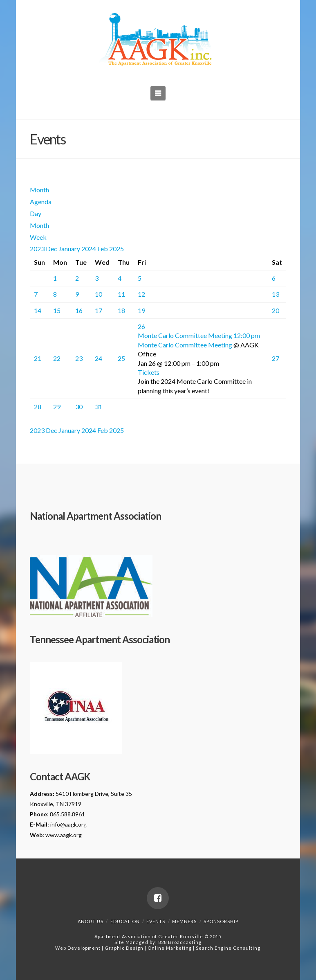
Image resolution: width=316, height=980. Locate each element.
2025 (117, 249)
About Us (91, 921)
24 (99, 358)
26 (141, 326)
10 (99, 294)
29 (57, 407)
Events (156, 921)
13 (276, 294)
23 (79, 358)
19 (141, 310)
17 (99, 310)
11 (121, 294)
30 (79, 407)
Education (125, 921)
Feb (103, 249)
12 (141, 294)
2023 (38, 249)
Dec (52, 249)
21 (38, 358)
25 (121, 358)
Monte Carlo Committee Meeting (185, 345)
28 (38, 407)
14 (38, 310)
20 (276, 310)
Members (184, 921)
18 (121, 310)
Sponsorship (221, 921)
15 (57, 310)
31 (99, 407)
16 (79, 310)
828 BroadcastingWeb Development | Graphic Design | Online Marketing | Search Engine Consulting (158, 945)
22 (57, 358)
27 (276, 358)
